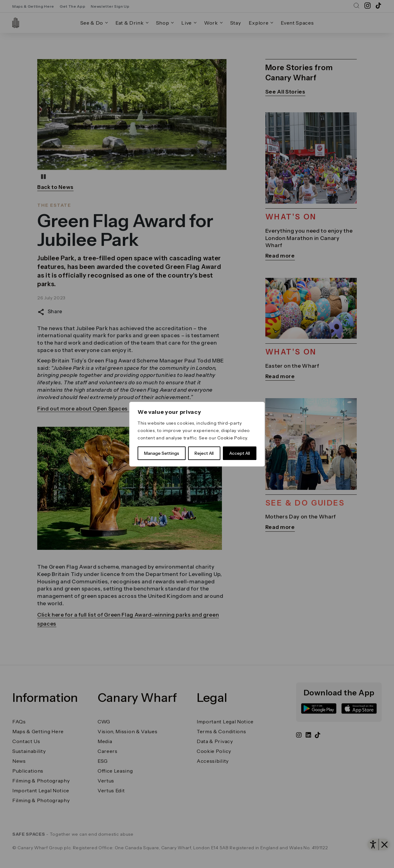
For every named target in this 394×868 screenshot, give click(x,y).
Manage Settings (162, 453)
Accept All (240, 453)
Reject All (204, 453)
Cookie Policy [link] (232, 438)
